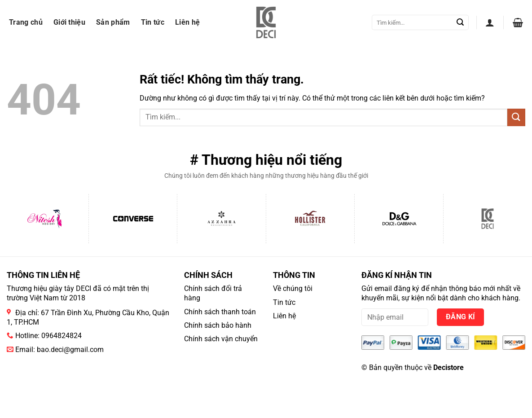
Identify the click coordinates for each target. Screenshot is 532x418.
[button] (490, 22)
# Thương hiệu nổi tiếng (266, 160)
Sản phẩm (113, 22)
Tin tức (153, 22)
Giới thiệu (69, 22)
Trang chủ (26, 22)
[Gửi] (460, 22)
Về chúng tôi (293, 288)
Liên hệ (187, 22)
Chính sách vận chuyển (221, 339)
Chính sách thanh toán (220, 312)
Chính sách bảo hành (218, 325)
